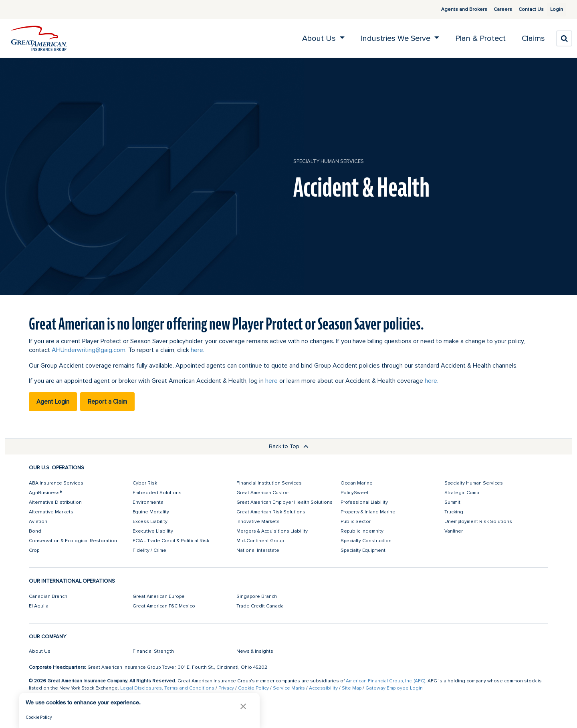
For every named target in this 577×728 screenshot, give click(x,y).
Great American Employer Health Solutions (284, 502)
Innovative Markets (258, 522)
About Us (40, 651)
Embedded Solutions (157, 493)
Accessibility (323, 688)
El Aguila (39, 606)
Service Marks (289, 688)
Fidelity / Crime (149, 550)
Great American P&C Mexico (164, 606)
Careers (493, 9)
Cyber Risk (145, 483)
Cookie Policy (253, 688)
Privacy (226, 688)
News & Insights (255, 651)
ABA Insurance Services (56, 483)
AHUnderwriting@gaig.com (89, 350)
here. (198, 350)
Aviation (38, 522)
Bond (35, 531)
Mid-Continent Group (260, 541)
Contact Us (522, 9)
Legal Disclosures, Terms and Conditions (167, 688)
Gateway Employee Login (394, 688)
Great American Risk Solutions (271, 512)
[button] (243, 706)
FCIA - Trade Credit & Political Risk (171, 541)
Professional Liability (364, 502)
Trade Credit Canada (260, 606)
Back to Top (289, 446)
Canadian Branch (48, 596)
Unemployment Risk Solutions (478, 522)
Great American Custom (263, 493)
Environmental (149, 502)
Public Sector (356, 522)
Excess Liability (150, 522)
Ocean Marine (357, 483)
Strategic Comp (462, 493)
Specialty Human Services (329, 161)
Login (553, 9)
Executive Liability (153, 531)
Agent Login (53, 402)
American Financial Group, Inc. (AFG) (385, 681)
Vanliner (454, 531)
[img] (39, 38)
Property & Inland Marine (368, 512)
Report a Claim (107, 402)
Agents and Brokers (455, 9)
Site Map (352, 688)
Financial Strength (153, 651)
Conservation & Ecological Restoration (73, 541)
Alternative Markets (51, 512)
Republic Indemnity (362, 531)
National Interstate (258, 550)
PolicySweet (355, 493)
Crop (34, 550)
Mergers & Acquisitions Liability (272, 531)
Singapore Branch (257, 596)
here (271, 381)
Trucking (454, 512)
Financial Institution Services (269, 483)
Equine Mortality (151, 512)
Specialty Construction (366, 541)
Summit (452, 502)
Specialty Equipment (363, 550)
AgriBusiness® (45, 493)
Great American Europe (159, 596)
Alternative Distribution (55, 502)
